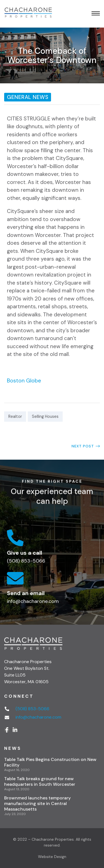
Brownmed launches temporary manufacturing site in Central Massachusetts (37, 803)
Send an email (26, 593)
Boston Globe (24, 381)
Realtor (15, 416)
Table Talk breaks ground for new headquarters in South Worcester (40, 781)
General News (28, 97)
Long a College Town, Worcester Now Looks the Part (78, 446)
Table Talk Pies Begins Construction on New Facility (50, 762)
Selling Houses (45, 416)
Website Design (52, 857)
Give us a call (25, 553)
